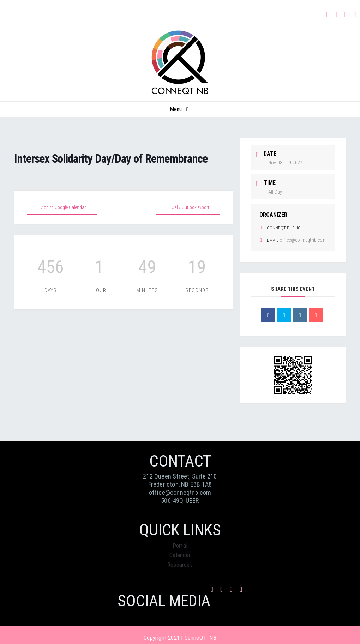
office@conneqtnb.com (303, 240)
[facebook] (326, 14)
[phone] (355, 14)
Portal (180, 546)
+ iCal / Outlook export (187, 207)
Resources (180, 565)
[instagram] (336, 14)
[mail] (346, 14)
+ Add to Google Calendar (63, 207)
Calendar (180, 555)
